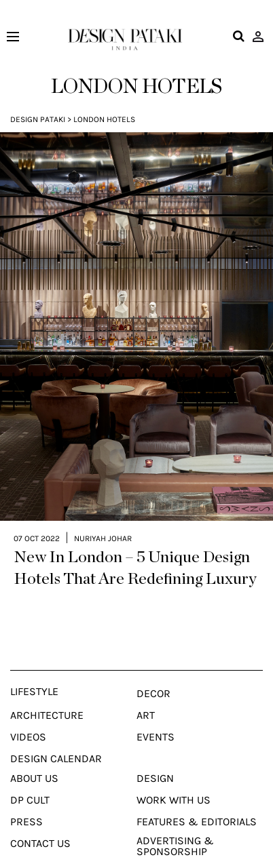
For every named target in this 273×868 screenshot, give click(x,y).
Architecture (47, 692)
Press (26, 798)
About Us (34, 755)
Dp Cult (30, 776)
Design (155, 755)
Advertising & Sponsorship (175, 823)
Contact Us (40, 820)
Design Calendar (56, 735)
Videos (28, 713)
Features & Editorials (197, 798)
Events (156, 713)
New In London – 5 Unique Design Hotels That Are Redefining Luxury (135, 545)
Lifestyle (34, 668)
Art (146, 692)
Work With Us (174, 776)
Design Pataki (38, 119)
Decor (153, 670)
